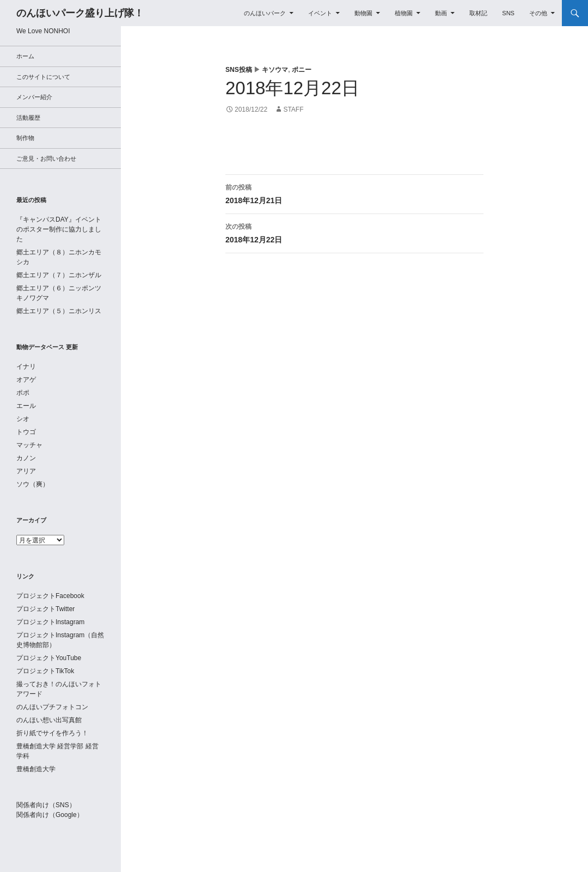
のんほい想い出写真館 (49, 720)
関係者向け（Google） (50, 815)
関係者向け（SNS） (46, 805)
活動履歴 (28, 118)
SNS (508, 13)
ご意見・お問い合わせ (46, 158)
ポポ (23, 393)
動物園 (363, 13)
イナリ (26, 367)
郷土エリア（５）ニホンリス (59, 311)
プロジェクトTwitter (45, 609)
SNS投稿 (239, 70)
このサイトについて (43, 77)
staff (293, 109)
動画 (441, 13)
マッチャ (29, 445)
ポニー (302, 70)
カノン (26, 458)
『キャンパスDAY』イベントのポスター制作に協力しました (59, 229)
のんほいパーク (265, 13)
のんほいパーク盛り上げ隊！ (80, 13)
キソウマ (275, 70)
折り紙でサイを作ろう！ (52, 733)
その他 (538, 13)
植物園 (404, 13)
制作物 (25, 138)
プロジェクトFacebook (50, 596)
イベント (320, 13)
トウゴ (26, 432)
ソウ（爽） (33, 484)
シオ (23, 419)
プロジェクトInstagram (50, 622)
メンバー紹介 (34, 97)
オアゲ (26, 380)
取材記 (478, 13)
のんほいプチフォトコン (52, 707)
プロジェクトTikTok (45, 671)
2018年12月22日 (354, 232)
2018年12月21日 (354, 193)
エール (26, 406)
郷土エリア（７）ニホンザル (59, 275)
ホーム (25, 56)
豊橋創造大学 (36, 769)
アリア (26, 471)
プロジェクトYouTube (49, 658)
